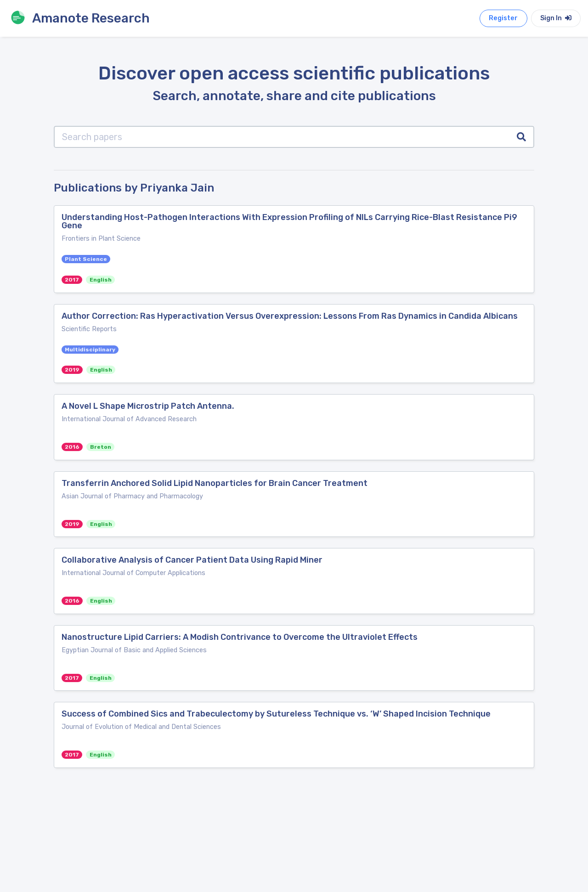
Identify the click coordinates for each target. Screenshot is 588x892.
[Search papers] (282, 137)
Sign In (556, 18)
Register (503, 18)
